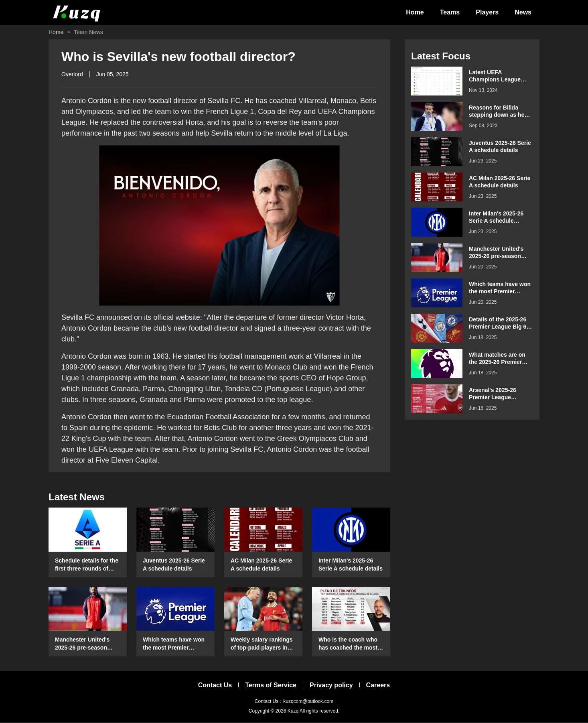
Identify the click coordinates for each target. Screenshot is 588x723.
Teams (450, 13)
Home (415, 13)
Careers (378, 686)
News (523, 13)
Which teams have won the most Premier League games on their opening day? (174, 645)
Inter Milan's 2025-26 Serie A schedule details (351, 565)
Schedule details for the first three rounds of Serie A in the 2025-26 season (87, 565)
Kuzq (293, 712)
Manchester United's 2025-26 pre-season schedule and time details (82, 645)
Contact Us (215, 686)
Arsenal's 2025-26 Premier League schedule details (493, 395)
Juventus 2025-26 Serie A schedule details (174, 565)
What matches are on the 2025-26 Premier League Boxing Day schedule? (497, 359)
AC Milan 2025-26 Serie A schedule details (261, 565)
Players (487, 13)
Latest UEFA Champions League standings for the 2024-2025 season (500, 77)
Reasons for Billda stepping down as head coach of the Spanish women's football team (500, 112)
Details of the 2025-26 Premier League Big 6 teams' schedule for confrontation (498, 324)
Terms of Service (271, 686)
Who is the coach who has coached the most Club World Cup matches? (348, 645)
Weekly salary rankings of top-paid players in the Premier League (262, 645)
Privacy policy (331, 686)
